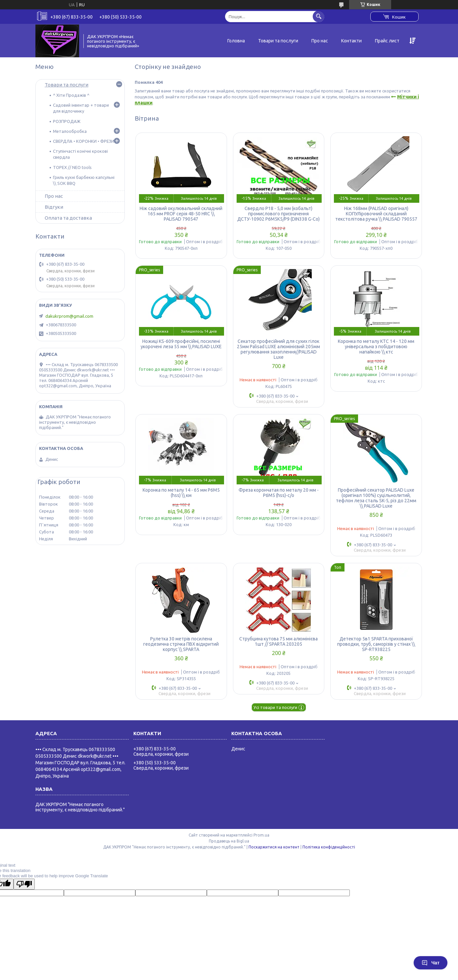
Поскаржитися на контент (274, 847)
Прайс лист (387, 41)
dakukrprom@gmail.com (69, 316)
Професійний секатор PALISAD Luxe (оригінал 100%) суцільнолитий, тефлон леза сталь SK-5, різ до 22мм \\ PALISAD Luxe (376, 498)
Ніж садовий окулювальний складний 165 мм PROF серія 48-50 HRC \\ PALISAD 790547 (181, 214)
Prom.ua (261, 835)
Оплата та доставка (68, 218)
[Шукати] (319, 16)
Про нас (320, 41)
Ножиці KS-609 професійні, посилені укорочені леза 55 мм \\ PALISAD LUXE (181, 344)
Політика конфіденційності (329, 847)
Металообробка (70, 131)
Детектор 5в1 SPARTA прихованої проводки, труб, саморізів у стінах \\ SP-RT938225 (376, 644)
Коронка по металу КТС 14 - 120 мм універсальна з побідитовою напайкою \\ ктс (376, 347)
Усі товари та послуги (275, 707)
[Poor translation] (24, 884)
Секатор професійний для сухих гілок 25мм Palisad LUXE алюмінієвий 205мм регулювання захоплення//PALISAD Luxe (278, 349)
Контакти (351, 41)
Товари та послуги (278, 41)
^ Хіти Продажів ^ (71, 95)
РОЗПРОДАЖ (67, 121)
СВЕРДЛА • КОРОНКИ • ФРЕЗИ (84, 141)
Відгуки (54, 207)
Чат (431, 963)
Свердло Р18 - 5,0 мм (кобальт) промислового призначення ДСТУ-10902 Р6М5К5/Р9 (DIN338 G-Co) (278, 214)
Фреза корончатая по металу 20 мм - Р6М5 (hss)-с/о (279, 493)
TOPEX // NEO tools (72, 167)
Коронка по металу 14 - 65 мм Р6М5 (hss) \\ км (181, 493)
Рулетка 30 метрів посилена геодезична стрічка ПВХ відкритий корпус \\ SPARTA (181, 644)
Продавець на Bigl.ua (229, 841)
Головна (236, 41)
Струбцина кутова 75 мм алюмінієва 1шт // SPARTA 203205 (278, 641)
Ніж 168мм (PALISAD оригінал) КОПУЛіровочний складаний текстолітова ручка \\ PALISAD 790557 (376, 214)
